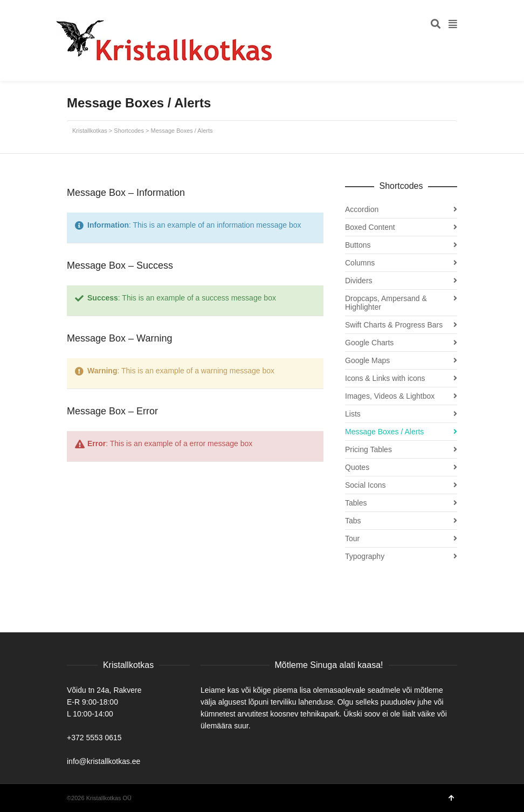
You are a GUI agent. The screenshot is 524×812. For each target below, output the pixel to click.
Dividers (359, 281)
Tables (356, 503)
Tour (352, 538)
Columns (360, 263)
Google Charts (369, 343)
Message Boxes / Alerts (384, 432)
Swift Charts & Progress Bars (394, 325)
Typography (365, 556)
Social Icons (365, 485)
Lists (353, 414)
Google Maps (367, 360)
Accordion (362, 209)
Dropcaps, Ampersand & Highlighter (386, 303)
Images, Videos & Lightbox (390, 396)
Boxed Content (370, 227)
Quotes (357, 467)
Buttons (358, 245)
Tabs (353, 521)
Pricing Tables (368, 449)
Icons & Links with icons (385, 378)
